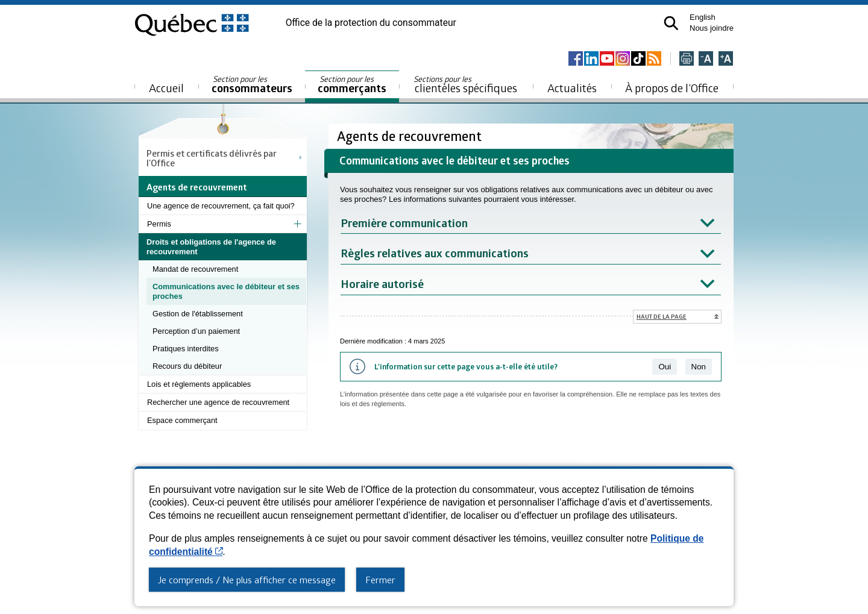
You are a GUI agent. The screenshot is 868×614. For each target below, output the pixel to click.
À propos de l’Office (672, 88)
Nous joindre (712, 28)
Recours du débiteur (187, 366)
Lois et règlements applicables (199, 384)
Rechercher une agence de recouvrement (218, 402)
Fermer (380, 580)
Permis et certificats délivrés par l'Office (212, 158)
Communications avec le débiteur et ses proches (226, 291)
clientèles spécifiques (465, 84)
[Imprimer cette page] (687, 59)
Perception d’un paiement (196, 331)
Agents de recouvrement (411, 136)
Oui (665, 367)
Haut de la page (662, 316)
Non (699, 367)
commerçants (352, 85)
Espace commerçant (182, 420)
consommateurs (252, 85)
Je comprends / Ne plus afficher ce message (247, 580)
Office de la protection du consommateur (371, 23)
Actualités (572, 88)
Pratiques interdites (186, 349)
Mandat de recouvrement (195, 269)
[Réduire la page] (706, 59)
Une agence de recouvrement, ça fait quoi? (221, 206)
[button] (671, 23)
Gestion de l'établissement (198, 314)
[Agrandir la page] (726, 59)
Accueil (166, 88)
